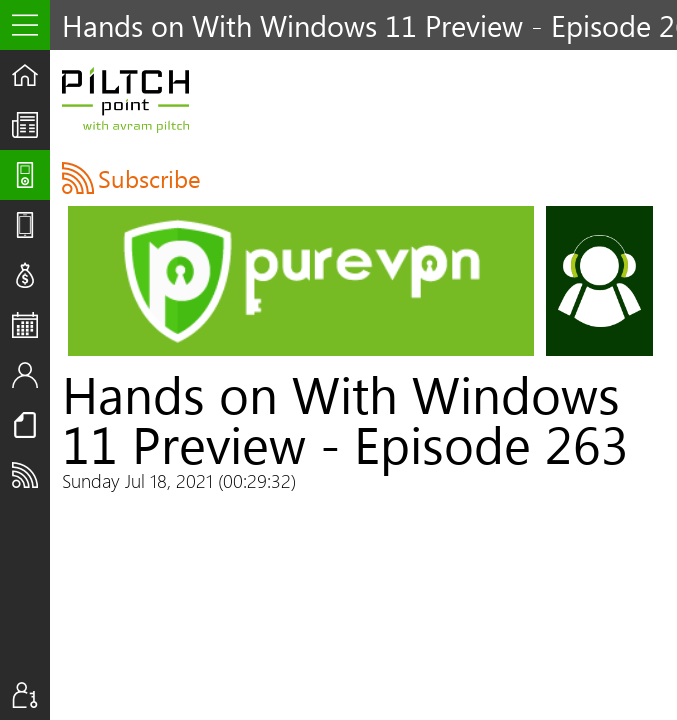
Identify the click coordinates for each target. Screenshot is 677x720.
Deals (31, 275)
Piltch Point (125, 100)
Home (31, 75)
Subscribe (31, 475)
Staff (31, 375)
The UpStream (31, 125)
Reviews (31, 225)
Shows (31, 175)
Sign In (31, 695)
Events (31, 325)
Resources (31, 425)
